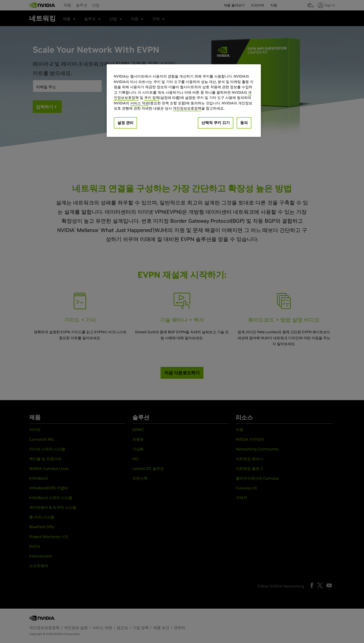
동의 (244, 123)
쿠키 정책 (152, 98)
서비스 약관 (140, 103)
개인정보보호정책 (187, 108)
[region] (184, 101)
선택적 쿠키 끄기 (216, 123)
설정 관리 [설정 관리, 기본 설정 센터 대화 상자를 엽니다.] (125, 123)
